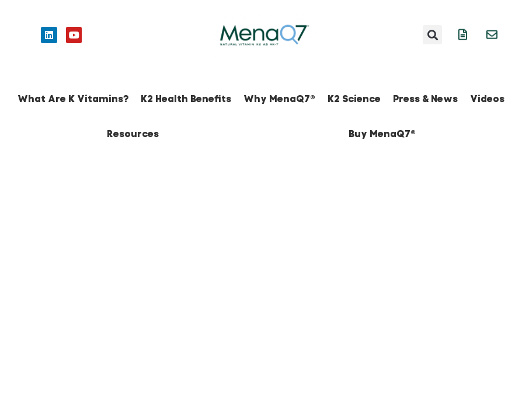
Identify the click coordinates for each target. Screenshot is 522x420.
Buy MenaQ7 (382, 134)
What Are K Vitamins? (73, 99)
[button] (432, 35)
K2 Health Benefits (186, 99)
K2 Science (354, 99)
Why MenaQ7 (279, 99)
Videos (487, 99)
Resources (133, 134)
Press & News (425, 99)
